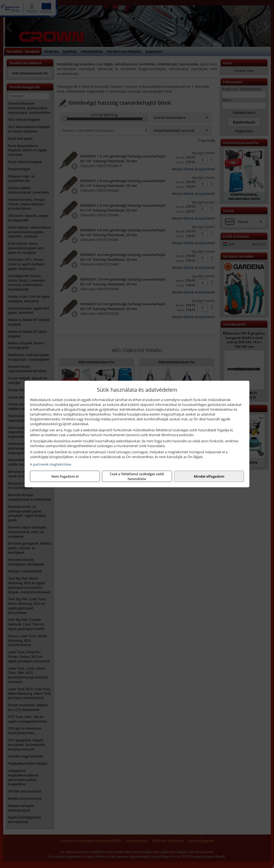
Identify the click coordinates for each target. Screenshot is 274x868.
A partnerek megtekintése (51, 464)
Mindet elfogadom (209, 476)
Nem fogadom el (65, 476)
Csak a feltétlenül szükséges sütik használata (137, 476)
